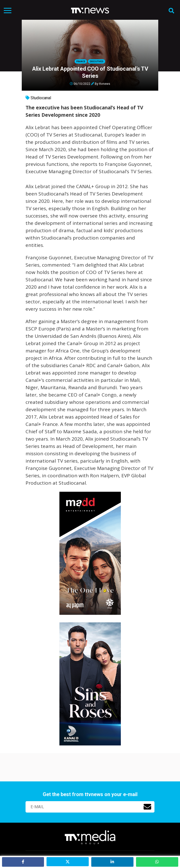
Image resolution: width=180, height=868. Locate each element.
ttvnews (105, 84)
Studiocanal (41, 98)
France (81, 62)
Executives (97, 62)
